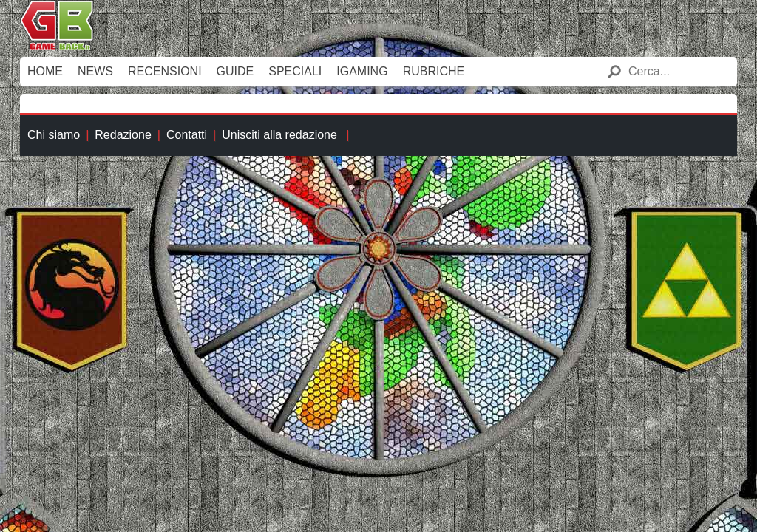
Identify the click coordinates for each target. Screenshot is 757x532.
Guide (235, 71)
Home (45, 71)
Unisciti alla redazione (279, 135)
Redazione (123, 135)
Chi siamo (54, 135)
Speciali (295, 71)
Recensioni (165, 71)
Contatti (187, 135)
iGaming (362, 71)
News (95, 71)
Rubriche (434, 71)
